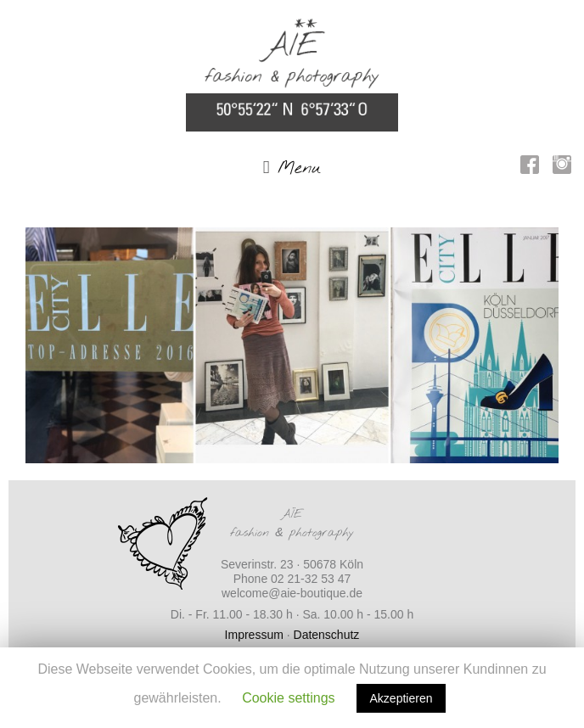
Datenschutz (327, 635)
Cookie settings (288, 698)
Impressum (254, 635)
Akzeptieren (401, 698)
